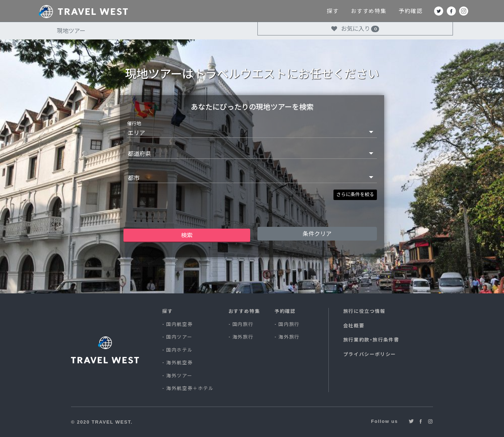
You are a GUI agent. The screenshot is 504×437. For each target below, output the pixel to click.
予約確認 (434, 11)
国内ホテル (179, 350)
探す (356, 11)
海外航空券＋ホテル (190, 388)
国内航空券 (179, 324)
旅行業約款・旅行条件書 (371, 340)
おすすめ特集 (392, 11)
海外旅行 (243, 337)
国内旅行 (243, 324)
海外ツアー (179, 376)
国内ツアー (179, 337)
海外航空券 (179, 362)
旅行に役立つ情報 (364, 311)
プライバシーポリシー (370, 354)
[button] (355, 195)
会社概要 (354, 326)
